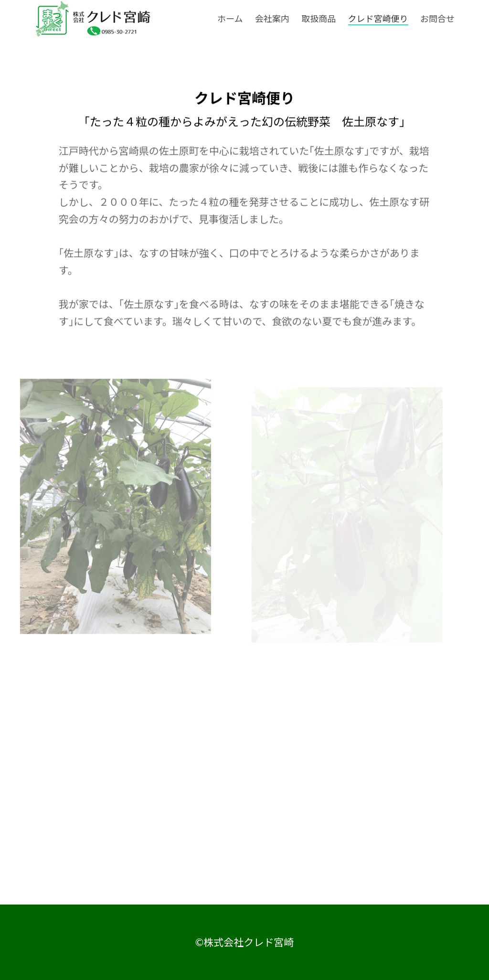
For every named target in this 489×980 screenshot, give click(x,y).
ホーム (230, 19)
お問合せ (437, 19)
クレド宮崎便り (378, 19)
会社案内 (272, 19)
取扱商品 (319, 19)
